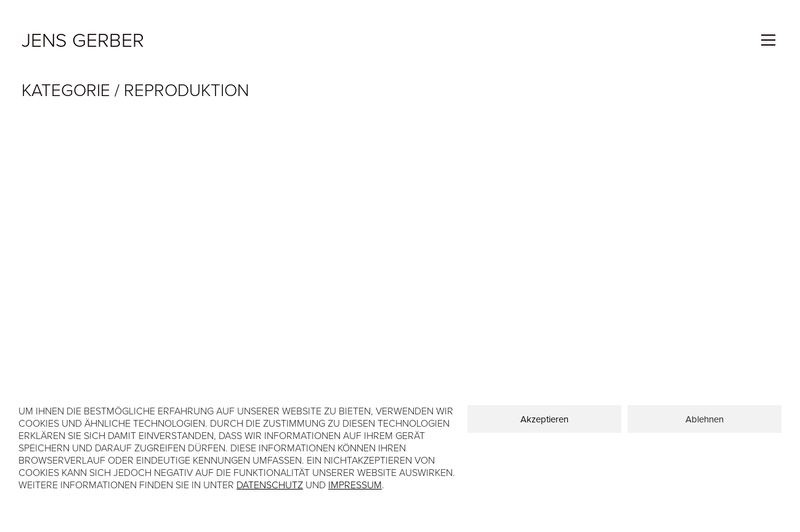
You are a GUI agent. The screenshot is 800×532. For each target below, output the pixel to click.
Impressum (355, 485)
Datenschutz (270, 485)
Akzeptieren (544, 419)
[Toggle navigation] (768, 40)
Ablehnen (705, 419)
